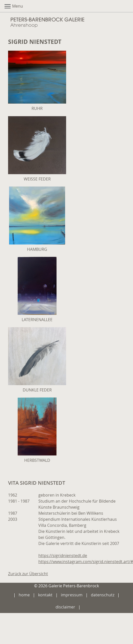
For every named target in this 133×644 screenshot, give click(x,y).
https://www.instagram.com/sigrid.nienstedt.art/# (86, 562)
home (24, 595)
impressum (72, 595)
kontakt (45, 595)
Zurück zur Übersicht (28, 574)
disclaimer (65, 607)
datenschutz (103, 595)
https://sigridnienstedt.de (63, 556)
